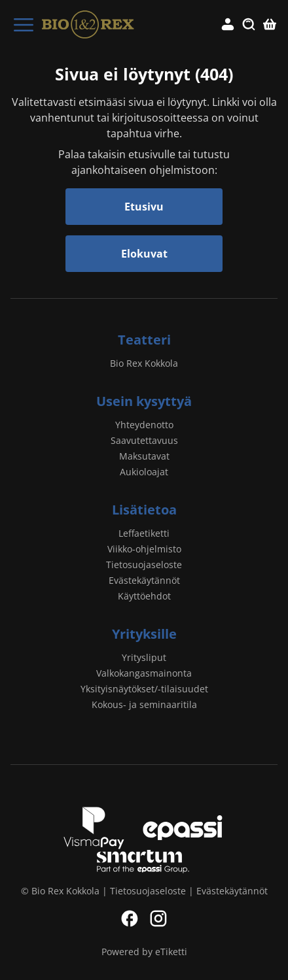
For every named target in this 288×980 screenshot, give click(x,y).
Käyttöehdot (144, 596)
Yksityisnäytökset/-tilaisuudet (144, 689)
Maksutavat (144, 456)
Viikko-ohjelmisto (144, 549)
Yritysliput (144, 657)
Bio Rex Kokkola (144, 363)
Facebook (130, 919)
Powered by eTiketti (144, 952)
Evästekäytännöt (144, 580)
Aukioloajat (144, 472)
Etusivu (144, 207)
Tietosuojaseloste (144, 565)
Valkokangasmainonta (144, 673)
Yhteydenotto (144, 425)
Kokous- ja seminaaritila (144, 704)
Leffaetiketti (144, 533)
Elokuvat (144, 254)
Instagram (158, 919)
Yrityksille (144, 634)
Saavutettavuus (144, 440)
